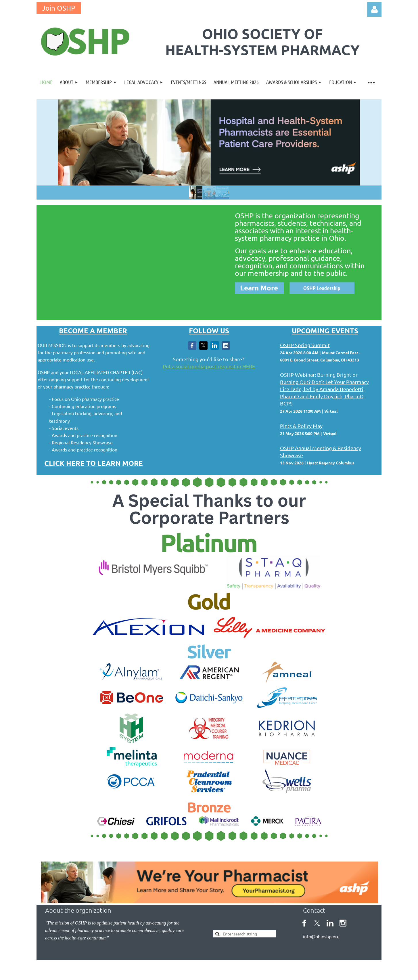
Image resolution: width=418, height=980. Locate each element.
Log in (374, 9)
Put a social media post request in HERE (209, 366)
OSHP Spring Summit (305, 345)
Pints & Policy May (301, 426)
